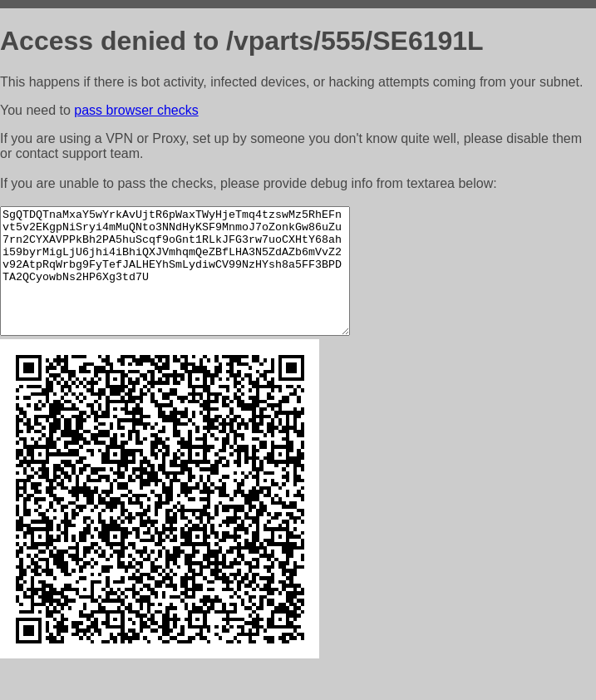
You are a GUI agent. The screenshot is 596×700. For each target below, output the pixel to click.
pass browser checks (136, 110)
